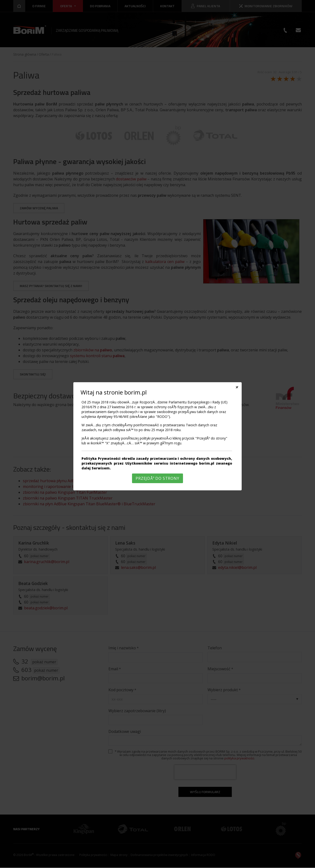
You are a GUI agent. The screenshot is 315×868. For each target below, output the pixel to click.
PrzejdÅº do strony (157, 478)
